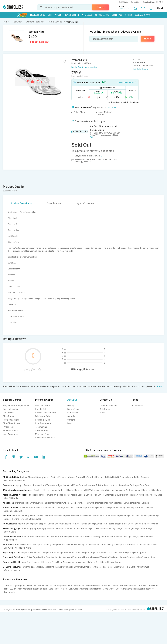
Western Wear (112, 516)
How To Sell (41, 409)
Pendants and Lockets (112, 537)
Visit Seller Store (139, 69)
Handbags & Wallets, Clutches (134, 516)
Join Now (112, 107)
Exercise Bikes (50, 562)
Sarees (7, 519)
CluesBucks (8, 416)
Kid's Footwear (54, 553)
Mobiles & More (38, 15)
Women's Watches (59, 537)
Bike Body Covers (75, 545)
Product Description (21, 203)
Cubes (115, 553)
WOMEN (58, 15)
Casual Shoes (54, 524)
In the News (73, 413)
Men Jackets (24, 589)
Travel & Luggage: (12, 528)
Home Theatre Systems (55, 490)
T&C (92, 137)
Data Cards (145, 485)
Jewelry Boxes (146, 537)
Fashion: (7, 516)
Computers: (9, 485)
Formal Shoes (87, 524)
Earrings (128, 537)
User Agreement (11, 434)
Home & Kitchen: (11, 508)
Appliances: (9, 503)
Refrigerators (99, 490)
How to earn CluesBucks (127, 82)
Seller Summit (42, 431)
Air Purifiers (67, 585)
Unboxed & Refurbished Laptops (102, 485)
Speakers (157, 490)
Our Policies (8, 413)
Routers (36, 485)
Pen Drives (99, 495)
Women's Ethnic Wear (55, 516)
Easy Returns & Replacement (17, 406)
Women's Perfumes (91, 567)
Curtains (149, 508)
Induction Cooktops (113, 503)
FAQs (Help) (8, 427)
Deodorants (49, 567)
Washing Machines (116, 490)
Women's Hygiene (12, 570)
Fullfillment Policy (43, 416)
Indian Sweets (143, 557)
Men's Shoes (109, 589)
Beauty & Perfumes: (13, 567)
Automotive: (9, 545)
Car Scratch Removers (147, 545)
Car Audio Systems (78, 589)
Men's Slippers (40, 524)
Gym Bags (117, 528)
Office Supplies (34, 557)
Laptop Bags (39, 528)
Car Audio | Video (12, 548)
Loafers (123, 524)
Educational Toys (38, 553)
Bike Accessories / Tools (27, 545)
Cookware (91, 508)
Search (101, 7)
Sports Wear (99, 516)
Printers (28, 485)
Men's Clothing (37, 516)
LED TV (13, 589)
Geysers (145, 503)
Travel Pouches (53, 528)
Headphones (38, 495)
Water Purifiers (62, 503)
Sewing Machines (132, 503)
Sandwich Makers (128, 585)
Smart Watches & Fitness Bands (147, 495)
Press (102, 413)
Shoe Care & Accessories (147, 524)
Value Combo (143, 567)
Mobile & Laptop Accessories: (18, 495)
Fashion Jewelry (93, 537)
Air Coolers (55, 585)
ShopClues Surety (11, 423)
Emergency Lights (46, 503)
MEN (50, 15)
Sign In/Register (11, 409)
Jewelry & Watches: (12, 537)
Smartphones (43, 477)
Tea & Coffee (107, 557)
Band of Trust (74, 409)
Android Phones (28, 477)
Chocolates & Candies (124, 557)
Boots (131, 524)
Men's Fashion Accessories (79, 516)
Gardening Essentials (14, 511)
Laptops (19, 485)
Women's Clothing (20, 516)
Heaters (64, 589)
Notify (148, 39)
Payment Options (11, 420)
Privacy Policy (9, 610)
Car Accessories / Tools (95, 545)
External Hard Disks (114, 495)
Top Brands (9, 592)
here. (160, 386)
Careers (71, 420)
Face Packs (107, 567)
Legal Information (85, 203)
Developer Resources (45, 438)
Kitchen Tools (103, 508)
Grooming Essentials (32, 567)
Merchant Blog (42, 434)
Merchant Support (108, 406)
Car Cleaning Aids (48, 545)
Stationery (78, 557)
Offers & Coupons (11, 585)
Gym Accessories (66, 562)
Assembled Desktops (129, 485)
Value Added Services (138, 477)
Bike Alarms (27, 548)
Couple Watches (29, 585)
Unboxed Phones (75, 477)
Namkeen (67, 557)
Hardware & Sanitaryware (43, 508)
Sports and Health (12, 562)
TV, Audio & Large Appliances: (17, 490)
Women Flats (101, 524)
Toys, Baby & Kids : (12, 553)
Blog (69, 423)
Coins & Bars (28, 537)
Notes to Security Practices (44, 610)
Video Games (79, 485)
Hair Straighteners (94, 503)
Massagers (81, 562)
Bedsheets (25, 508)
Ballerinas (113, 524)
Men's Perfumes (63, 567)
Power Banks (52, 495)
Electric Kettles (78, 503)
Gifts (153, 557)
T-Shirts (16, 519)
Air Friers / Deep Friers (148, 585)
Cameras (147, 490)
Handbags (154, 516)
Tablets (108, 477)
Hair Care (76, 567)
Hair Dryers (31, 503)
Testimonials (41, 427)
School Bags (147, 528)
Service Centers (10, 431)
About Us (72, 400)
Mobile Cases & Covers (82, 495)
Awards (71, 416)
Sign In (161, 8)
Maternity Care (126, 553)
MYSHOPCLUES (80, 131)
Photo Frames (95, 589)
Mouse (128, 495)
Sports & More (102, 15)
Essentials (117, 15)
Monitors (68, 485)
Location (122, 9)
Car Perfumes (128, 545)
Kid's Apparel (140, 553)
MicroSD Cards (11, 498)
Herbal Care (130, 567)
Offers (128, 15)
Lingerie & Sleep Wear (31, 519)
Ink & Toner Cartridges (52, 485)
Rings (135, 537)
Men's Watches (42, 537)
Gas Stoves (43, 585)
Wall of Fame (76, 610)
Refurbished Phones (94, 477)
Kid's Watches (10, 540)
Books (58, 557)
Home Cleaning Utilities (122, 508)
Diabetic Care (94, 562)
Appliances (87, 15)
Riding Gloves (114, 545)
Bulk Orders (105, 409)
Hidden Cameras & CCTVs (80, 490)
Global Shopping (143, 15)
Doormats (139, 508)
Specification (54, 203)
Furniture (81, 508)
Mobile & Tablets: (11, 477)
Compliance (63, 610)
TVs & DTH (37, 490)
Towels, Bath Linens (66, 508)
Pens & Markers (92, 557)
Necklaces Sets (76, 537)
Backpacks (65, 495)
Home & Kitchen (72, 15)
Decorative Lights (124, 589)
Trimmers (20, 503)
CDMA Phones (120, 477)
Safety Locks (10, 532)
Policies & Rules (42, 420)
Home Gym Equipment (31, 562)
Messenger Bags (132, 528)
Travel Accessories (103, 528)
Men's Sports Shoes (23, 524)
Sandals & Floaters (71, 524)
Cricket (105, 562)
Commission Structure (46, 413)
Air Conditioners (134, 490)
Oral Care (118, 567)
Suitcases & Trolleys (83, 528)
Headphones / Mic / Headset (87, 585)
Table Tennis (115, 562)
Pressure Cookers (110, 585)
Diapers (25, 553)
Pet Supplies (48, 557)
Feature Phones (58, 477)
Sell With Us (124, 2)
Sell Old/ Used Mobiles (14, 481)
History (71, 406)
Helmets (61, 545)
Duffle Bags (26, 528)
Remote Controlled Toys (74, 553)
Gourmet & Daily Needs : (15, 557)
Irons (6, 589)
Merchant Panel (43, 406)
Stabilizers (54, 589)
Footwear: (8, 524)
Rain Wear (138, 589)
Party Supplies (103, 553)
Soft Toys (91, 553)
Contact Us (135, 2)
